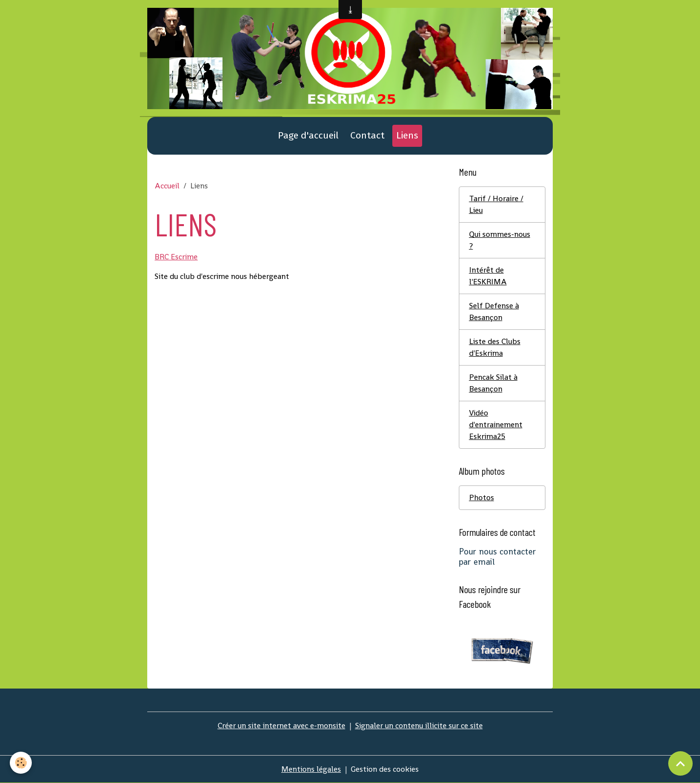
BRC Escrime (176, 257)
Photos (482, 497)
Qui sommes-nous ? (500, 240)
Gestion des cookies (385, 769)
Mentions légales (311, 769)
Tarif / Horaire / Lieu (496, 204)
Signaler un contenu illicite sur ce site (419, 725)
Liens (407, 135)
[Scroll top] (680, 763)
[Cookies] (21, 763)
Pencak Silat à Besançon (493, 383)
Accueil (167, 186)
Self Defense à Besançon (494, 311)
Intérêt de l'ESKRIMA (488, 276)
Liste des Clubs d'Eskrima (495, 347)
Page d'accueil (308, 135)
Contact (367, 135)
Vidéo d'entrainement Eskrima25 (496, 425)
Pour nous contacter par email (497, 557)
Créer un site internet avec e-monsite (282, 725)
